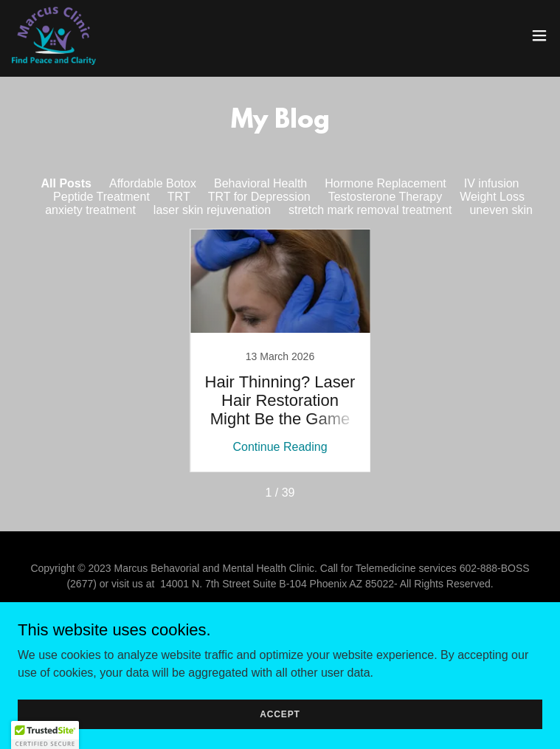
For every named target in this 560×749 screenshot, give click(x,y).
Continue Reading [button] (280, 447)
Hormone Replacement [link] (386, 183)
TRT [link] (179, 197)
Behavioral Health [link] (260, 183)
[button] (539, 35)
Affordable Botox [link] (153, 183)
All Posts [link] (66, 183)
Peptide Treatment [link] (101, 197)
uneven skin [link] (501, 210)
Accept (280, 714)
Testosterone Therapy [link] (385, 197)
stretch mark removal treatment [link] (370, 210)
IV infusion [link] (492, 183)
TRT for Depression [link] (259, 197)
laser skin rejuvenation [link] (212, 210)
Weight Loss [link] (492, 197)
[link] (54, 35)
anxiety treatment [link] (90, 210)
